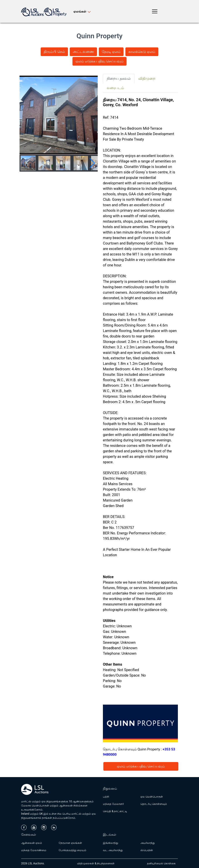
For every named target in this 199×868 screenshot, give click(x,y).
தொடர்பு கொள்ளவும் (154, 804)
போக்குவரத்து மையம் (72, 850)
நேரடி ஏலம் (111, 52)
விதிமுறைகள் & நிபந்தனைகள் (96, 863)
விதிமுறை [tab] (147, 79)
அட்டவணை (83, 52)
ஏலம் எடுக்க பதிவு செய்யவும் (100, 61)
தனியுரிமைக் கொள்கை (161, 863)
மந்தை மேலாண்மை (34, 850)
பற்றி (106, 797)
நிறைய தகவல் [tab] (119, 79)
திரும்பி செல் (54, 52)
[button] (92, 163)
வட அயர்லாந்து (113, 850)
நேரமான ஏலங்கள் (70, 843)
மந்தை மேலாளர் (113, 804)
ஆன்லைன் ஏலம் (32, 843)
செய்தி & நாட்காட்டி (115, 811)
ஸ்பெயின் (147, 850)
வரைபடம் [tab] (115, 88)
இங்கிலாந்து (111, 843)
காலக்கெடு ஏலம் (142, 52)
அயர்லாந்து (148, 843)
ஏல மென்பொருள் (152, 797)
